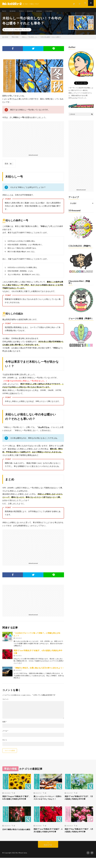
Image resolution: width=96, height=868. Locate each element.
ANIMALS (44, 11)
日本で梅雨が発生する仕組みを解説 (16, 837)
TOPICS (24, 11)
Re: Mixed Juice (21, 863)
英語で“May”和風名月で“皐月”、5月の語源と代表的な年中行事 (78, 839)
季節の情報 (18, 32)
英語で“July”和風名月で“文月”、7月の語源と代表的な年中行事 (78, 802)
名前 (4, 724)
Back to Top (48, 855)
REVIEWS (14, 11)
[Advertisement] (33, 139)
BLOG (4, 11)
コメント (6, 702)
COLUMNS (55, 11)
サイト (5, 742)
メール (5, 733)
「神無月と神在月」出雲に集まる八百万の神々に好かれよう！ (39, 670)
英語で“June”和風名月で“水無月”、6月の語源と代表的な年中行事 (47, 839)
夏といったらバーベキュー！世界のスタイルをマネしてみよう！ (47, 802)
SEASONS (34, 11)
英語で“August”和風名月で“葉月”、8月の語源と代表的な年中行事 (17, 802)
